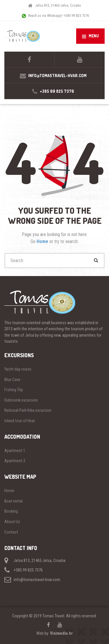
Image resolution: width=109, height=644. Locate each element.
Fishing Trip (14, 390)
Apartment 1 (15, 451)
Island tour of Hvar (20, 421)
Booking (11, 511)
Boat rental (14, 501)
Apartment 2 (15, 461)
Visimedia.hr (61, 633)
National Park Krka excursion (28, 410)
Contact (11, 532)
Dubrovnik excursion (21, 400)
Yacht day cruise (18, 369)
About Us (12, 522)
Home (43, 241)
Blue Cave (12, 380)
